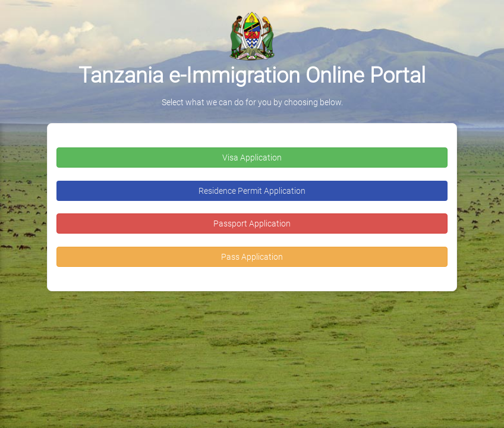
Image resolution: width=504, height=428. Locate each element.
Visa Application (252, 158)
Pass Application (252, 257)
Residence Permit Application (252, 191)
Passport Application (252, 224)
